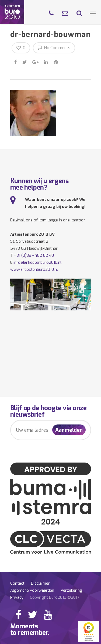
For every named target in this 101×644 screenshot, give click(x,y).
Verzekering (72, 590)
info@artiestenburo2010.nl (37, 262)
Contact (17, 583)
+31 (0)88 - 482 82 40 (34, 255)
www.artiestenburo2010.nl (34, 269)
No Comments (54, 48)
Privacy (17, 597)
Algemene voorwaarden (32, 590)
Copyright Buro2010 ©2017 (55, 597)
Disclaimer (40, 583)
